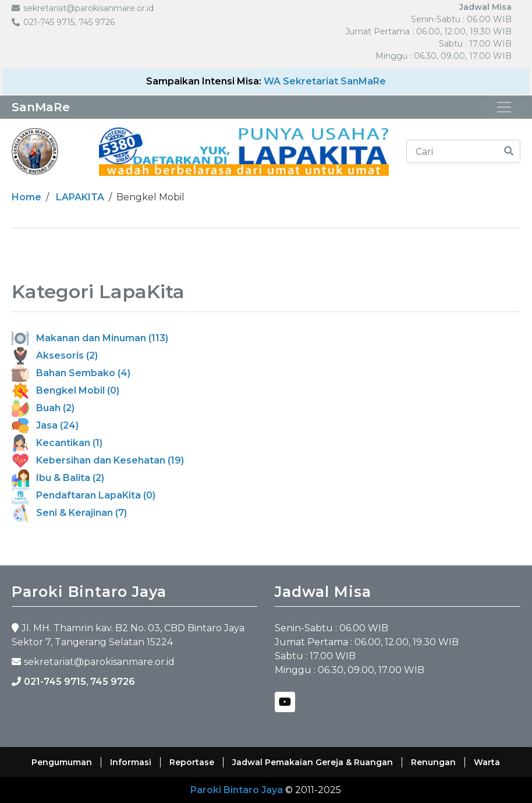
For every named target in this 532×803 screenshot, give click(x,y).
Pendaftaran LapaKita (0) (84, 495)
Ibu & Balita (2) (58, 478)
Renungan (433, 762)
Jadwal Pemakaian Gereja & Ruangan (313, 762)
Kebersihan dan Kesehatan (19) (98, 460)
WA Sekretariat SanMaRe (325, 81)
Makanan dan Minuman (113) (90, 338)
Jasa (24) (45, 425)
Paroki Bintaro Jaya (237, 790)
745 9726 (113, 682)
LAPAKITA (80, 197)
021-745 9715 (55, 682)
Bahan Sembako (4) (71, 373)
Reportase (192, 762)
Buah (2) (43, 408)
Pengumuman (62, 762)
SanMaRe (41, 107)
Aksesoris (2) (55, 355)
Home (26, 197)
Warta (487, 762)
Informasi (131, 762)
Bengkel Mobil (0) (65, 390)
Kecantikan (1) (57, 443)
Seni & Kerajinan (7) (69, 513)
